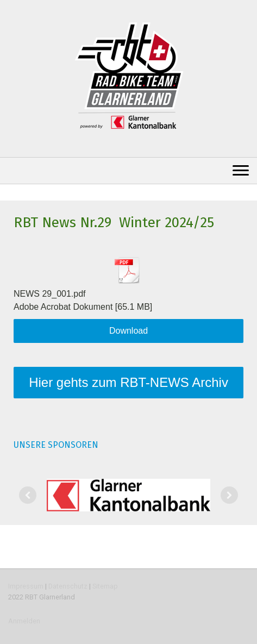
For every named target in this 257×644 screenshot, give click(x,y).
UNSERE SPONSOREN (56, 445)
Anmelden (24, 621)
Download (128, 331)
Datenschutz (68, 586)
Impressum (26, 586)
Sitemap (105, 586)
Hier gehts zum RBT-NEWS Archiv (128, 382)
